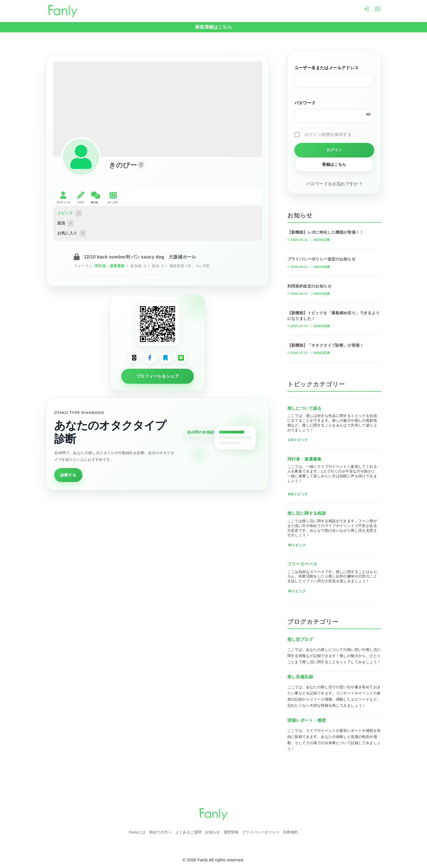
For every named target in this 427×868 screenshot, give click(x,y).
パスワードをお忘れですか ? (334, 184)
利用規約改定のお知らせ (309, 286)
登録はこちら (334, 164)
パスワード (305, 103)
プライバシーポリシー (261, 832)
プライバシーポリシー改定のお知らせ (322, 259)
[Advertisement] (158, 536)
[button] (141, 165)
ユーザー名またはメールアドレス (327, 68)
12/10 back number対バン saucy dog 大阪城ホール (140, 257)
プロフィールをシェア (158, 376)
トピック (70, 213)
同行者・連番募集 (110, 266)
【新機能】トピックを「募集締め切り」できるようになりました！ (334, 316)
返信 (66, 223)
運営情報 (231, 832)
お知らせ (213, 832)
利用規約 (291, 832)
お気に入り (72, 233)
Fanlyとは (137, 832)
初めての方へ (160, 832)
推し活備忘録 (300, 677)
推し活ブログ (300, 639)
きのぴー (123, 165)
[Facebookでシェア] (150, 358)
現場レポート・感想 (307, 720)
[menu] (378, 9)
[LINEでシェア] (181, 358)
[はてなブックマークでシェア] (165, 358)
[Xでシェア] (134, 358)
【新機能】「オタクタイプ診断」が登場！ (326, 345)
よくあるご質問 (189, 832)
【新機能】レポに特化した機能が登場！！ (326, 232)
